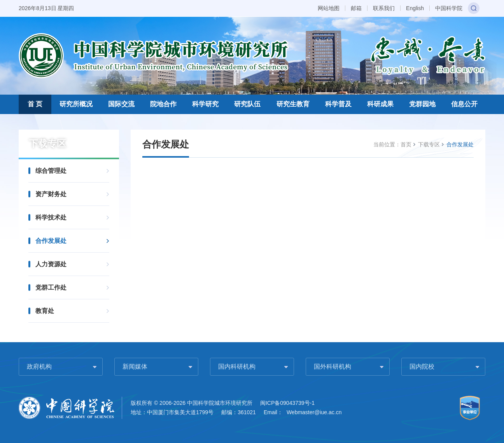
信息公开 (464, 104)
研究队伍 (247, 104)
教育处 (45, 311)
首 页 (35, 104)
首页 (406, 144)
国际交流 (121, 104)
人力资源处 (51, 264)
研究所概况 (76, 104)
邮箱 (356, 8)
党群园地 (422, 104)
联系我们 (384, 8)
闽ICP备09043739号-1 (287, 403)
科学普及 (338, 104)
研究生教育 (293, 104)
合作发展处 (51, 241)
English (415, 8)
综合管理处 (51, 171)
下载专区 (429, 144)
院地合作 (163, 104)
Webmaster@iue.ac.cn (314, 412)
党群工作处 (51, 287)
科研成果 (380, 104)
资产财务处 (51, 194)
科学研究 (205, 104)
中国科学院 (449, 8)
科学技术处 (51, 217)
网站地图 (329, 8)
